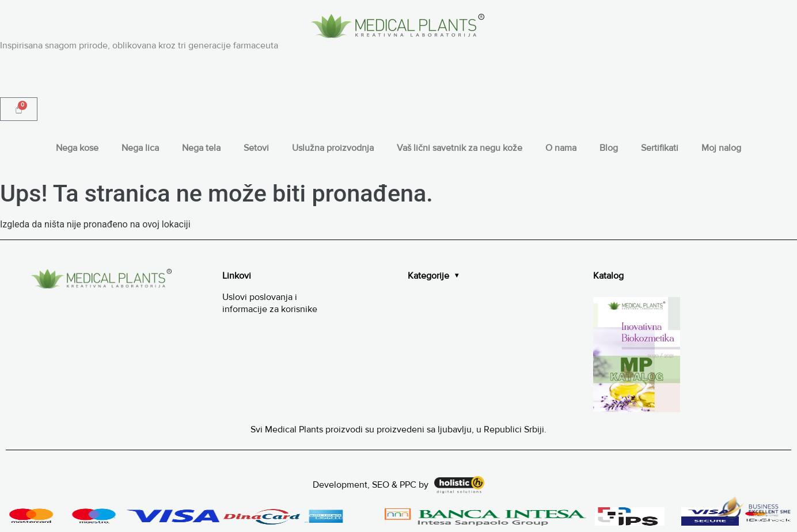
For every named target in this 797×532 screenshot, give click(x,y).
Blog (609, 148)
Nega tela (201, 148)
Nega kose (77, 148)
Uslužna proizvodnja (333, 148)
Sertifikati (660, 148)
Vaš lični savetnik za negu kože (460, 148)
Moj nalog (721, 148)
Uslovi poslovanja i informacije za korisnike (270, 303)
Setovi (256, 148)
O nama (561, 148)
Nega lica (140, 148)
